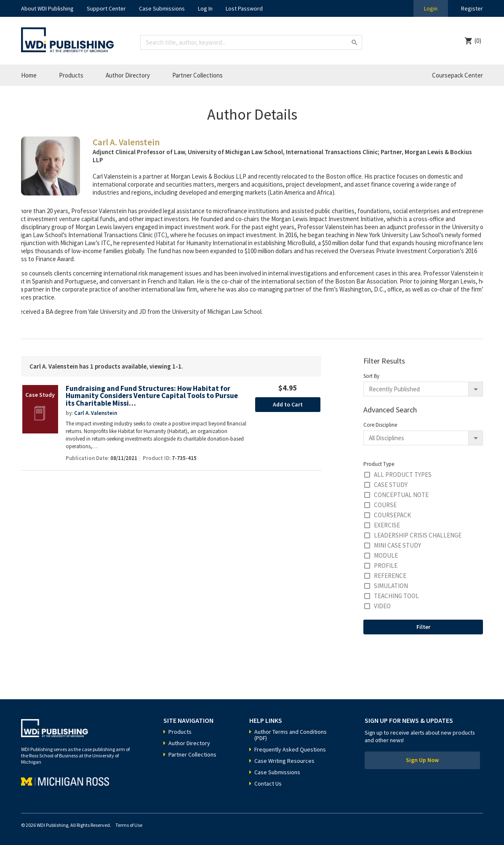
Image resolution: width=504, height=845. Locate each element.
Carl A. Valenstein (96, 413)
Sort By (371, 376)
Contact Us (268, 783)
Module (386, 555)
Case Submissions (162, 8)
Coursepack (392, 515)
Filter (423, 627)
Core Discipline (380, 425)
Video (382, 606)
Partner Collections (197, 75)
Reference (390, 576)
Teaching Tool (396, 596)
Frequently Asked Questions (290, 749)
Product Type (379, 464)
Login (431, 8)
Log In (205, 8)
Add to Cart (288, 404)
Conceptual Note (401, 495)
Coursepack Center (457, 75)
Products (71, 75)
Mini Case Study (397, 545)
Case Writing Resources (284, 761)
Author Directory (128, 75)
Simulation (391, 586)
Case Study (391, 485)
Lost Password (244, 8)
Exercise (387, 525)
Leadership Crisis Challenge (418, 535)
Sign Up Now (422, 760)
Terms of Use (129, 825)
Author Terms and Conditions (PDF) (291, 735)
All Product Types (403, 475)
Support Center (106, 8)
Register (472, 8)
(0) (478, 41)
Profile (386, 566)
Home (29, 75)
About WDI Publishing (47, 8)
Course (385, 505)
